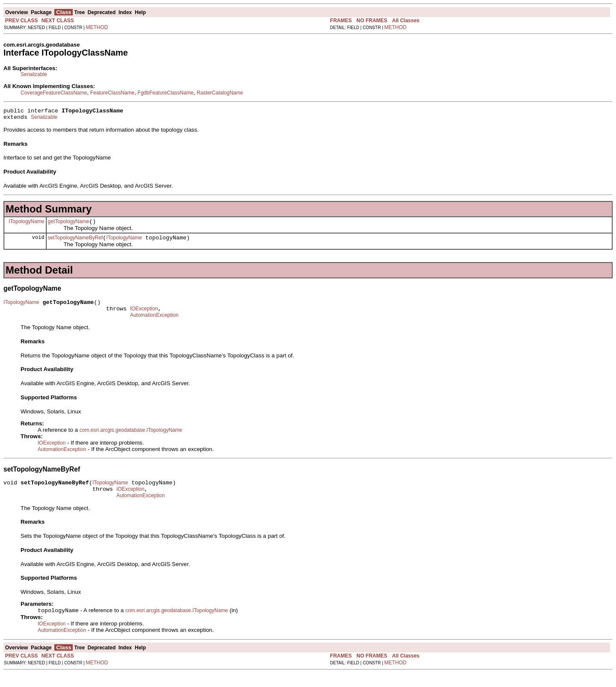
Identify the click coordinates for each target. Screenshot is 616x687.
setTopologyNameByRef (76, 243)
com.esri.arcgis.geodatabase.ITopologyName (131, 439)
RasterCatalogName (220, 93)
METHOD (97, 27)
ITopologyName (26, 225)
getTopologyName (69, 225)
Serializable (34, 74)
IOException (144, 316)
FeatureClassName (112, 93)
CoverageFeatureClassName (54, 93)
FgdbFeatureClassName (166, 93)
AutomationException (154, 324)
